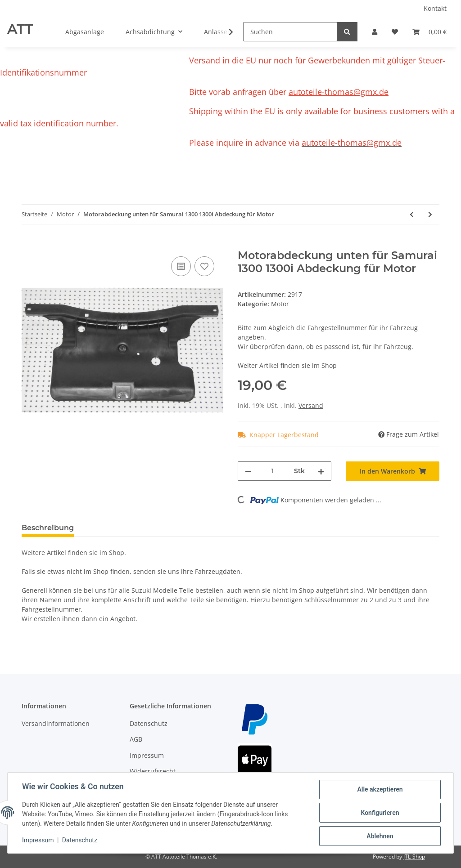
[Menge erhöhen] (321, 471)
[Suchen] (290, 32)
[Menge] (273, 471)
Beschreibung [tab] (48, 528)
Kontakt (435, 8)
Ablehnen (380, 836)
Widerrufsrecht (153, 771)
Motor (280, 304)
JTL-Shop (414, 857)
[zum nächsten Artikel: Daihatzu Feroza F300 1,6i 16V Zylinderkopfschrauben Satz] (430, 214)
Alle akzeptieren (380, 789)
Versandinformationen (56, 723)
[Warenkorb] (429, 32)
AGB (136, 739)
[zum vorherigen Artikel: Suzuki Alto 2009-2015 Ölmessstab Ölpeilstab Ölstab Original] (412, 214)
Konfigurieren (380, 813)
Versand (311, 405)
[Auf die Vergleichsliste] (181, 266)
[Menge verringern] (248, 471)
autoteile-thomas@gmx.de (339, 92)
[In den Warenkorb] (29, 244)
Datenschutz (149, 723)
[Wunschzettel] (395, 32)
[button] (375, 32)
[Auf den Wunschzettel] (204, 266)
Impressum (147, 755)
